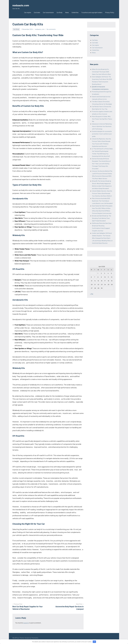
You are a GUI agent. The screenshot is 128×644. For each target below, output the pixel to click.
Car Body (60, 12)
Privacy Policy (110, 12)
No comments (51, 29)
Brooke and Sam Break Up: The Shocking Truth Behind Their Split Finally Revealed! (102, 218)
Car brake (37, 12)
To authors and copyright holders (92, 12)
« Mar (92, 294)
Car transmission (48, 12)
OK (94, 642)
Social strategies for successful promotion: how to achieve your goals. (102, 134)
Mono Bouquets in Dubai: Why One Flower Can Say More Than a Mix (102, 119)
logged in (26, 623)
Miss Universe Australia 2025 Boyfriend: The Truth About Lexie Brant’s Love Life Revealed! (102, 201)
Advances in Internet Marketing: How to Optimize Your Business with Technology (102, 126)
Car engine (28, 12)
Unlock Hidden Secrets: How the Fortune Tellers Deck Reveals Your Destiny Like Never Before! (102, 193)
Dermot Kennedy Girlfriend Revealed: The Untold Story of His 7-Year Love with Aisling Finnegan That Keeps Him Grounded (101, 164)
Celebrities (75, 12)
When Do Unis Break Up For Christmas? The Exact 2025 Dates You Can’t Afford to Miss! (102, 72)
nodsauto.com (23, 5)
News (67, 12)
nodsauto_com (40, 29)
